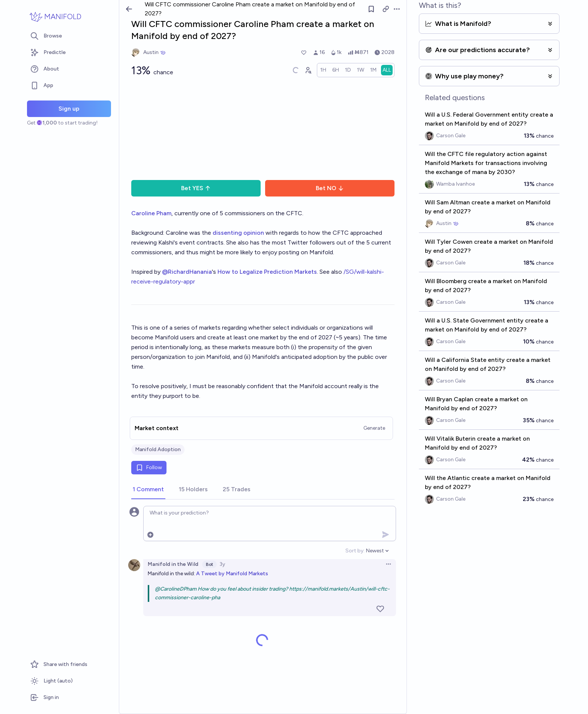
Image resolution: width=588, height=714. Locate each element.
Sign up (69, 109)
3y (222, 564)
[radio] (323, 70)
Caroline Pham (151, 213)
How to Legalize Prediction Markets (267, 272)
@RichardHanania (187, 272)
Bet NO (330, 188)
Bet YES (196, 188)
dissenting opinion (238, 233)
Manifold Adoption (158, 449)
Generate (374, 428)
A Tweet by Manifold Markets (232, 574)
